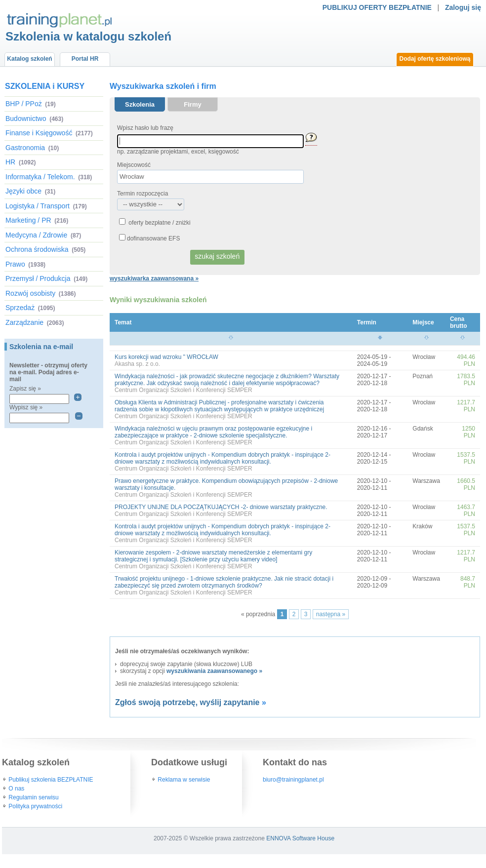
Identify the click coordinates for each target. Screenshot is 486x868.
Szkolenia (140, 104)
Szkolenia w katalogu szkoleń (88, 36)
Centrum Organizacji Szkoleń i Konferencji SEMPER (183, 390)
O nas (16, 789)
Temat (123, 322)
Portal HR (85, 59)
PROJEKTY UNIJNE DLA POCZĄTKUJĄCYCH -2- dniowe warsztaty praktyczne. (221, 507)
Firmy (192, 104)
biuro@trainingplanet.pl (293, 780)
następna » (331, 614)
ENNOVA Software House (300, 838)
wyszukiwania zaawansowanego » (214, 671)
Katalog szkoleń (29, 59)
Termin (367, 322)
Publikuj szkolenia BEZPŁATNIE (51, 780)
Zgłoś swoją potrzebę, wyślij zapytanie (187, 702)
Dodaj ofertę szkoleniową (435, 59)
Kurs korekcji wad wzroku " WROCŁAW (166, 357)
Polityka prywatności (35, 806)
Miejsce (423, 322)
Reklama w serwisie (184, 780)
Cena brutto (459, 322)
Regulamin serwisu (33, 797)
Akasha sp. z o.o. (137, 364)
